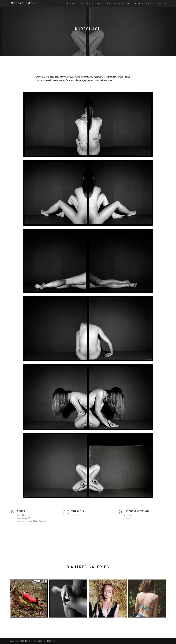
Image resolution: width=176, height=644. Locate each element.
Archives (110, 3)
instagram (51, 641)
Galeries (97, 3)
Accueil (71, 3)
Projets (84, 3)
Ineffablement (23, 3)
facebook (39, 641)
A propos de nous (144, 3)
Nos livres (125, 3)
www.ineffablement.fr (21, 641)
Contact (162, 3)
